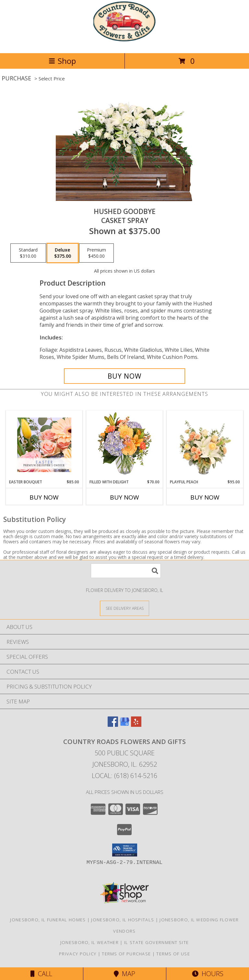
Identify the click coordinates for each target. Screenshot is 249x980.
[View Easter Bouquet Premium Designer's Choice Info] (44, 445)
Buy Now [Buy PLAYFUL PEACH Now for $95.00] (205, 497)
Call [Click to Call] (41, 974)
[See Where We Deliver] (124, 608)
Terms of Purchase (126, 954)
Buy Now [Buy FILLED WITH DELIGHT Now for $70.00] (124, 497)
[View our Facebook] (113, 725)
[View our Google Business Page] (124, 725)
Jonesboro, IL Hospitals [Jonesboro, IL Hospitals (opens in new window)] (123, 920)
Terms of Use (173, 954)
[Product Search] (126, 571)
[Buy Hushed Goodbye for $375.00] (124, 376)
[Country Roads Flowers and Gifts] (125, 44)
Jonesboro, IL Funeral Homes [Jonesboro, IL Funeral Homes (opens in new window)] (48, 920)
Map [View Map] (124, 974)
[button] (125, 850)
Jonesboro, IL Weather (89, 942)
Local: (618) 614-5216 (124, 776)
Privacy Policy (78, 954)
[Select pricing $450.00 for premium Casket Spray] (96, 253)
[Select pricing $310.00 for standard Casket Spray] (28, 253)
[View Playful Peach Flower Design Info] (205, 445)
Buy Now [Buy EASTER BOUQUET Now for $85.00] (44, 497)
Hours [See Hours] (208, 974)
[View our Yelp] (136, 725)
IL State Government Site (156, 942)
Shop (62, 61)
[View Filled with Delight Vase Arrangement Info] (125, 445)
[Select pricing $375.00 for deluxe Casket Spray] (63, 253)
